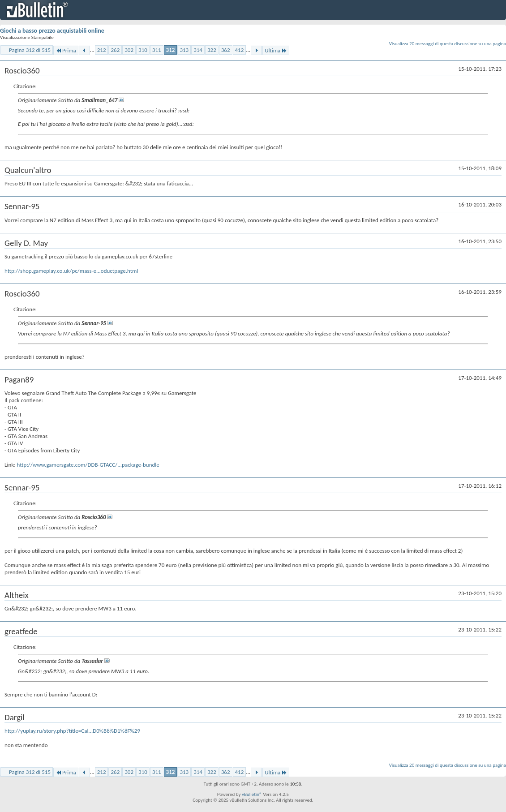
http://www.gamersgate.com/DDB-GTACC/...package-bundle (88, 465)
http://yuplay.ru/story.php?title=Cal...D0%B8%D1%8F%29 (72, 731)
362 (226, 50)
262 (115, 50)
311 (157, 50)
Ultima (276, 50)
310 (143, 50)
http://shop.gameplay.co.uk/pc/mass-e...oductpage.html (71, 271)
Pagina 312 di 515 (30, 50)
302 (129, 50)
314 (198, 50)
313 (184, 50)
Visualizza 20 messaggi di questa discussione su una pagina (448, 44)
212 (102, 50)
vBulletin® (252, 794)
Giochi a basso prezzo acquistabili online (52, 31)
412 (240, 50)
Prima (66, 50)
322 (212, 50)
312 (171, 50)
